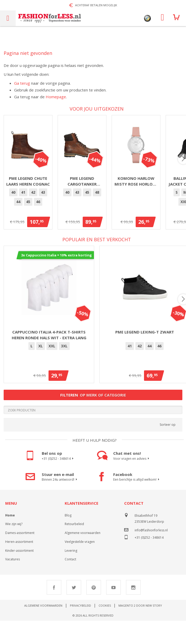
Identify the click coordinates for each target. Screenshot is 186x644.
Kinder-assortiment (19, 574)
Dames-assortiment (20, 556)
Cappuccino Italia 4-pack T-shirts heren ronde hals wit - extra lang (49, 358)
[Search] (93, 433)
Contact (70, 582)
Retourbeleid (74, 547)
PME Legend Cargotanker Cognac (145, 201)
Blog (68, 538)
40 (19, 215)
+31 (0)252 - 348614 (58, 482)
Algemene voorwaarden (83, 556)
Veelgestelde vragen (80, 565)
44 (59, 215)
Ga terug (22, 83)
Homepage (56, 97)
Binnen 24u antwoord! (60, 503)
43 (49, 215)
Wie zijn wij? (14, 547)
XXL (52, 369)
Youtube (113, 611)
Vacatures (13, 582)
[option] (19, 215)
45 (69, 215)
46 (79, 215)
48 (159, 215)
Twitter (74, 611)
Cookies (105, 629)
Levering (71, 574)
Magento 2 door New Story (140, 629)
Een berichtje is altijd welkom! (137, 503)
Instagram (133, 611)
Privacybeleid (80, 629)
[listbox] (49, 216)
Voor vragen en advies (132, 482)
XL (41, 369)
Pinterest (94, 611)
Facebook (54, 611)
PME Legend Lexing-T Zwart (145, 355)
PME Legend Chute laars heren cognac (49, 201)
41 (29, 215)
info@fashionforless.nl (151, 553)
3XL (64, 369)
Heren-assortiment (19, 565)
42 (39, 215)
